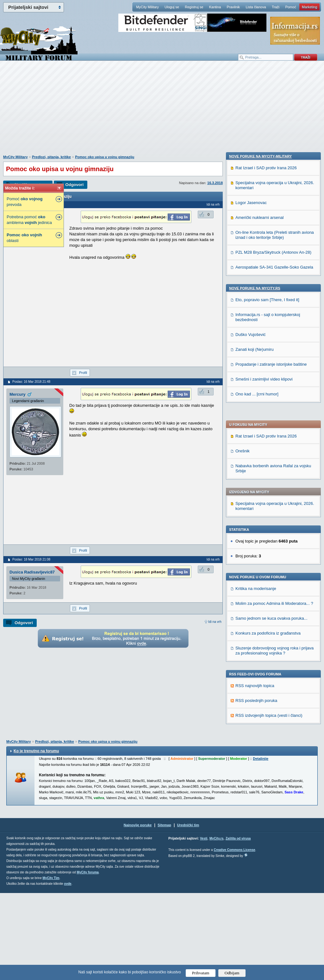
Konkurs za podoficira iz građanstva (268, 461)
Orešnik (243, 279)
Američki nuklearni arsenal (259, 626)
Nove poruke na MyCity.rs (255, 697)
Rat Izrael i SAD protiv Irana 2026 (266, 264)
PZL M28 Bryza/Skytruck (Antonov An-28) (273, 661)
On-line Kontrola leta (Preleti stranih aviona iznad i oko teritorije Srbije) (275, 643)
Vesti (204, 925)
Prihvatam (201, 973)
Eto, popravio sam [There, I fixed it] (267, 708)
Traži (276, 7)
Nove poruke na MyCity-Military (260, 565)
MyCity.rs (216, 925)
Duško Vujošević (251, 743)
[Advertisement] (162, 111)
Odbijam (232, 973)
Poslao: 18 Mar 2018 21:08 (31, 559)
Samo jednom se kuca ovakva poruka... (271, 447)
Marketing (309, 7)
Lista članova (256, 7)
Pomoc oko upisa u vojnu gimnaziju (105, 157)
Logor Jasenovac (251, 611)
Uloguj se (172, 7)
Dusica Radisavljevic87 (32, 572)
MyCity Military (147, 7)
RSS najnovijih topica (255, 514)
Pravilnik (233, 7)
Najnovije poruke (138, 912)
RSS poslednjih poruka (256, 529)
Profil (83, 373)
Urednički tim (188, 912)
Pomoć (290, 7)
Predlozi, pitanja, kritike (51, 157)
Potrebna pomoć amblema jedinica (29, 220)
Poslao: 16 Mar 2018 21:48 (31, 382)
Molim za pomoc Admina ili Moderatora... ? (274, 432)
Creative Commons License (234, 937)
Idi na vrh (215, 622)
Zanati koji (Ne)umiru (255, 758)
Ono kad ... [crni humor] (257, 802)
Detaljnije (261, 846)
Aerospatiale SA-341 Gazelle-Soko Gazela (274, 676)
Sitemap (164, 912)
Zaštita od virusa (238, 925)
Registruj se (194, 7)
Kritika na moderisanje (256, 417)
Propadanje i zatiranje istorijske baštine (271, 773)
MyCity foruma (87, 959)
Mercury (18, 394)
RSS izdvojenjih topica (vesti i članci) (269, 544)
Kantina (215, 7)
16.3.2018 (215, 183)
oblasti (24, 238)
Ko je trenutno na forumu (36, 838)
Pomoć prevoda (25, 202)
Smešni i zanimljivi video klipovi (264, 788)
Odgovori (74, 185)
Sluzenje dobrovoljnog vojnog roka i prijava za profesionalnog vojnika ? (274, 479)
